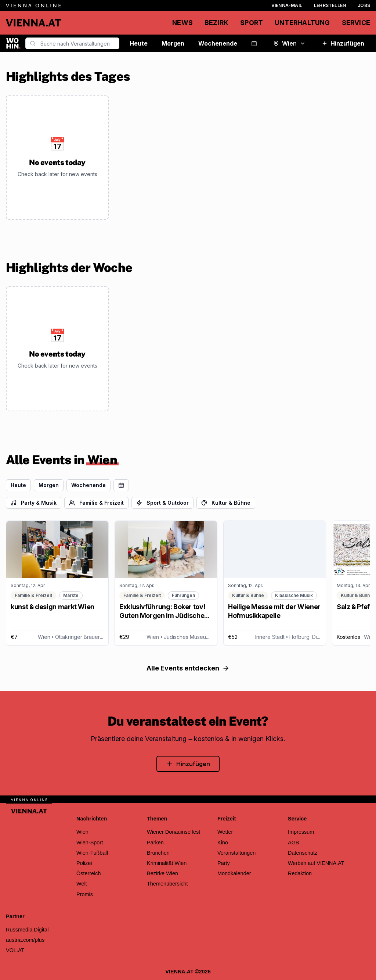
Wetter (225, 832)
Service (356, 23)
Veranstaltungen (236, 853)
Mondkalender (234, 873)
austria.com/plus (25, 940)
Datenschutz (303, 853)
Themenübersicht (167, 884)
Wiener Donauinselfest (173, 832)
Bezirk (216, 23)
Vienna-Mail (287, 5)
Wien (289, 43)
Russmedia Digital (27, 930)
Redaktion (300, 873)
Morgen (173, 43)
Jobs (364, 5)
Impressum (301, 832)
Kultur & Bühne (226, 503)
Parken (155, 843)
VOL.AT (15, 950)
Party (224, 863)
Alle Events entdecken (188, 668)
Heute (139, 43)
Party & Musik (34, 503)
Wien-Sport (90, 843)
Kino (223, 843)
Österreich (89, 873)
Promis (85, 894)
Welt (82, 884)
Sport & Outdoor (162, 503)
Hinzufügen (343, 43)
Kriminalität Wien (167, 863)
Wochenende (218, 43)
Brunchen (158, 853)
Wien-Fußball (92, 853)
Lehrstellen (330, 5)
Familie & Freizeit (96, 503)
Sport (252, 23)
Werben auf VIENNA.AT (316, 863)
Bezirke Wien (162, 873)
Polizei (84, 863)
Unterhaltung (302, 23)
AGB (294, 843)
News (182, 23)
